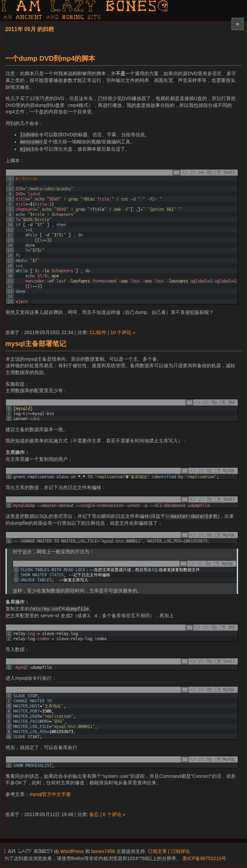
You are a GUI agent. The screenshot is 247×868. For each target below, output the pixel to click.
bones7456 (103, 851)
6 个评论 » (114, 814)
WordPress (72, 851)
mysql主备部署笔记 (36, 344)
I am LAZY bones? (86, 7)
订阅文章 (157, 851)
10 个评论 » (123, 332)
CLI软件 (98, 332)
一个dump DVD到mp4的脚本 (50, 58)
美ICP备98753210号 (204, 858)
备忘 (94, 814)
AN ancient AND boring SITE (53, 17)
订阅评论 (180, 851)
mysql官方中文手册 (50, 794)
